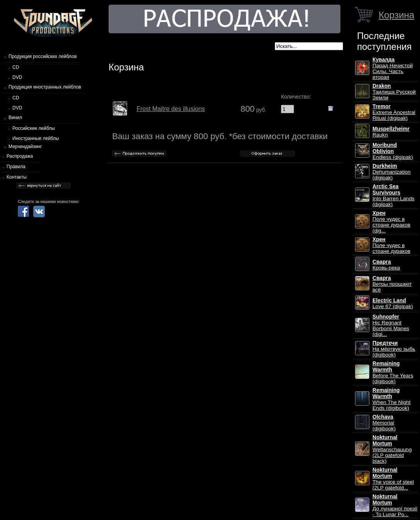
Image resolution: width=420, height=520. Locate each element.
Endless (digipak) (393, 151)
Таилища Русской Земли (394, 92)
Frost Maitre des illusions (171, 109)
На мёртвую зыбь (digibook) (394, 349)
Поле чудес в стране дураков (391, 245)
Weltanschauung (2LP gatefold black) (392, 449)
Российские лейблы (34, 128)
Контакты (17, 177)
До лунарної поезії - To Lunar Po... (395, 506)
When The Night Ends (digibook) (391, 399)
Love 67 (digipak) (393, 303)
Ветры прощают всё (392, 284)
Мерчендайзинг (25, 147)
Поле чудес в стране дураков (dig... (391, 222)
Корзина (396, 15)
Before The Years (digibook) (393, 373)
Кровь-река (386, 265)
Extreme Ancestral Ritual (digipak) (394, 112)
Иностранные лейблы (36, 138)
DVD (17, 77)
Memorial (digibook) (384, 423)
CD (16, 67)
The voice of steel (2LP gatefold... (393, 479)
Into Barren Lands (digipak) (394, 195)
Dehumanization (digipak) (392, 172)
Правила (16, 167)
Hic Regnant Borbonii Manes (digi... (391, 326)
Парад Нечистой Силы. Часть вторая (393, 68)
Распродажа (20, 156)
